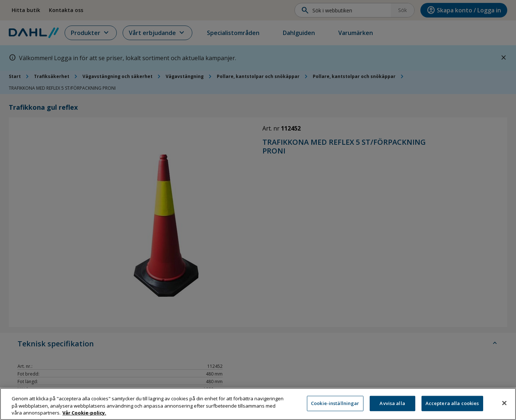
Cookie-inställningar (335, 406)
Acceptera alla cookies (452, 406)
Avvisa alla (392, 406)
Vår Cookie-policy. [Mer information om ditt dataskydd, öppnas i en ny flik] (84, 415)
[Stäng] (504, 405)
